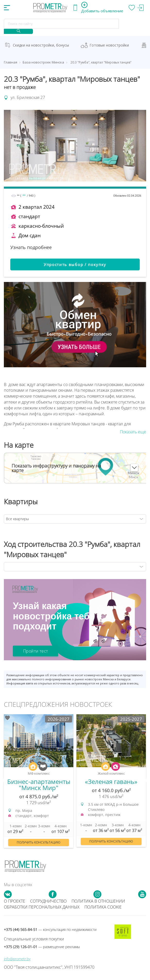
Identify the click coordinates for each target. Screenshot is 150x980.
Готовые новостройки (109, 45)
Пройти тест (36, 651)
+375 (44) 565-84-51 (50, 929)
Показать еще (133, 432)
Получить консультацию (39, 842)
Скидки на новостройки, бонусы (41, 45)
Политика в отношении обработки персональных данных (64, 904)
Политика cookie (103, 907)
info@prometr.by (17, 959)
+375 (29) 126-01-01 (42, 947)
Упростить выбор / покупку (75, 264)
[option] (39, 784)
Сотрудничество (48, 901)
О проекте (15, 901)
